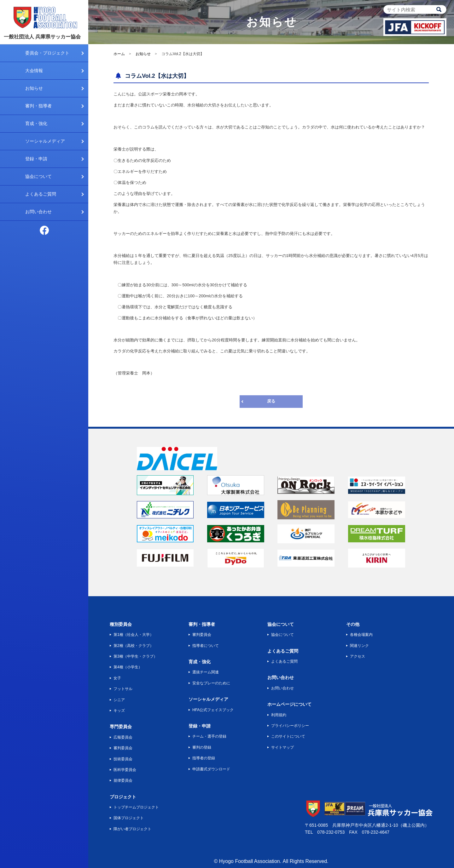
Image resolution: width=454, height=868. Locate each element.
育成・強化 (36, 123)
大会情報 (34, 71)
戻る (271, 401)
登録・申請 (36, 159)
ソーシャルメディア (45, 141)
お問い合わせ (38, 212)
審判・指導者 (38, 106)
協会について (38, 176)
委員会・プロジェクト (47, 53)
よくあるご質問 (41, 194)
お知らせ (34, 88)
